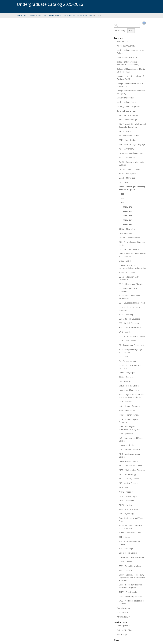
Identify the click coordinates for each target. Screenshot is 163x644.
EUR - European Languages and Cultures (131, 351)
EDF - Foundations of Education (128, 290)
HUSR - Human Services (129, 415)
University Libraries (125, 98)
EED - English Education (129, 323)
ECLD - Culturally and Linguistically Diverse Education (132, 267)
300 (122, 198)
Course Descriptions (49, 15)
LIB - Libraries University (130, 450)
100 (122, 194)
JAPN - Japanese (126, 434)
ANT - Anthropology (128, 120)
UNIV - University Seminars (131, 596)
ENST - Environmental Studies (132, 336)
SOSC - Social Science (128, 553)
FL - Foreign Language (129, 361)
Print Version (123, 41)
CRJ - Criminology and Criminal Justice (132, 243)
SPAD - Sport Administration (131, 557)
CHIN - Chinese (125, 233)
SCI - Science (124, 537)
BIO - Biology (125, 182)
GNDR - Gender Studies (129, 386)
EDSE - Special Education (130, 319)
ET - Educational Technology (131, 345)
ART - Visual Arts (126, 131)
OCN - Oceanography (128, 496)
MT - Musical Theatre (128, 483)
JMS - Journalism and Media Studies (131, 439)
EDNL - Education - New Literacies (129, 309)
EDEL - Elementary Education (132, 284)
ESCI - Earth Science (128, 341)
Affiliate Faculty (124, 617)
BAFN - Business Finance (130, 169)
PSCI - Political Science (129, 509)
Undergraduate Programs (128, 106)
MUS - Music (124, 487)
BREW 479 (127, 216)
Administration (123, 608)
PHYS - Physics (125, 505)
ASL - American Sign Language (132, 144)
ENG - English (125, 332)
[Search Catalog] (127, 25)
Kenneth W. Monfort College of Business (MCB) (130, 78)
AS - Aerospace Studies (129, 136)
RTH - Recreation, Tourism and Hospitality (131, 527)
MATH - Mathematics (128, 461)
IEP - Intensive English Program (128, 421)
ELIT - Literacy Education (130, 327)
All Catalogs (122, 634)
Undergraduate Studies (127, 102)
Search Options (130, 28)
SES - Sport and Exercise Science (130, 543)
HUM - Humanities (127, 410)
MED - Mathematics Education (132, 470)
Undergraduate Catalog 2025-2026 (28, 15)
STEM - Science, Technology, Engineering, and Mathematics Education (132, 578)
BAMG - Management (128, 173)
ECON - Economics (127, 272)
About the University (126, 46)
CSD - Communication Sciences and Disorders (132, 255)
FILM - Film (124, 357)
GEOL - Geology (126, 377)
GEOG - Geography (127, 373)
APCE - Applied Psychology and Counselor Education (132, 125)
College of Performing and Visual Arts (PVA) (131, 92)
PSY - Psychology (126, 514)
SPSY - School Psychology (130, 566)
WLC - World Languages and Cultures (131, 602)
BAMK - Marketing (127, 178)
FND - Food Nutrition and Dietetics (130, 367)
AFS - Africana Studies (128, 115)
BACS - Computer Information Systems (132, 163)
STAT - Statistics (126, 570)
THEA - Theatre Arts (128, 592)
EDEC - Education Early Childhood (129, 278)
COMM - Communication (130, 238)
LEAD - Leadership (127, 445)
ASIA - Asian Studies (128, 140)
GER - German (125, 381)
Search (131, 31)
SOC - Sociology (126, 548)
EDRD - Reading (126, 314)
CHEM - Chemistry (127, 229)
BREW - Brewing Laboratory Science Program (73, 15)
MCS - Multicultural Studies (131, 466)
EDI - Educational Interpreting (132, 303)
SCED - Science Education (130, 532)
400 (91, 15)
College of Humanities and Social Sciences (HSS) (131, 70)
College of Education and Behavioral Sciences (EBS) (128, 63)
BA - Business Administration (131, 153)
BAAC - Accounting (127, 158)
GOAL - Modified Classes (130, 390)
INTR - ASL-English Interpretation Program (129, 428)
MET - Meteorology (128, 474)
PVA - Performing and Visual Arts (131, 519)
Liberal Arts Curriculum (127, 57)
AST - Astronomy (126, 149)
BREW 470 (127, 207)
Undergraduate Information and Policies (131, 52)
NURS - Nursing (126, 492)
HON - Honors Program (129, 406)
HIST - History (125, 402)
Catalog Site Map (124, 630)
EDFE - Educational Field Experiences (129, 297)
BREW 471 (127, 211)
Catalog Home (123, 626)
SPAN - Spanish (126, 562)
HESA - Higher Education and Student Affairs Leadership (132, 396)
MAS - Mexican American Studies (130, 455)
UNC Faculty (122, 612)
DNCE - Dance (125, 261)
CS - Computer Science (129, 249)
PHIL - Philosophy (127, 501)
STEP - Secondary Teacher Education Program (131, 586)
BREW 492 (127, 220)
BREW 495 (127, 224)
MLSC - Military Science (129, 479)
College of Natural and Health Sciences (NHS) (130, 85)
